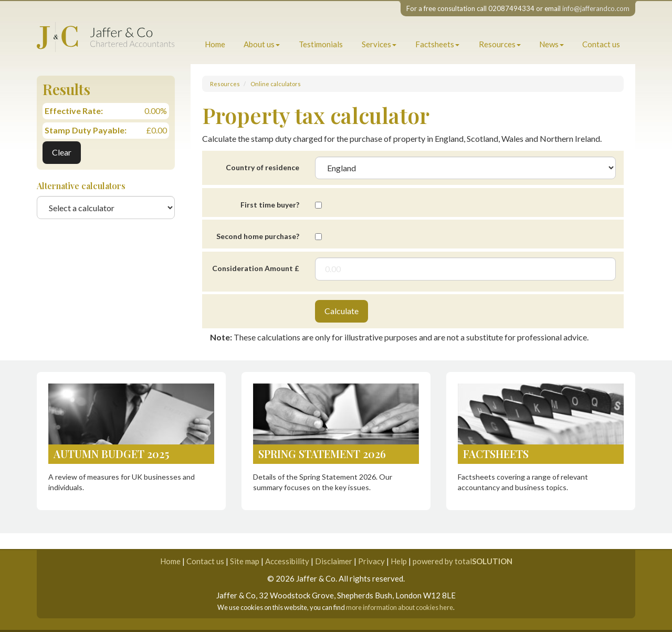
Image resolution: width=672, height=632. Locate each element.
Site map (245, 561)
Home (215, 44)
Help (399, 561)
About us (262, 44)
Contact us (601, 44)
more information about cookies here (400, 607)
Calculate (342, 311)
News (552, 44)
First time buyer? (270, 205)
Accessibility (287, 561)
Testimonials (321, 44)
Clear (62, 152)
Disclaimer (334, 561)
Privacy (371, 561)
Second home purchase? (258, 236)
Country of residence (262, 167)
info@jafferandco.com (596, 8)
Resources (500, 44)
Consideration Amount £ (256, 268)
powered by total (463, 561)
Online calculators (276, 84)
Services (379, 44)
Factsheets (437, 44)
